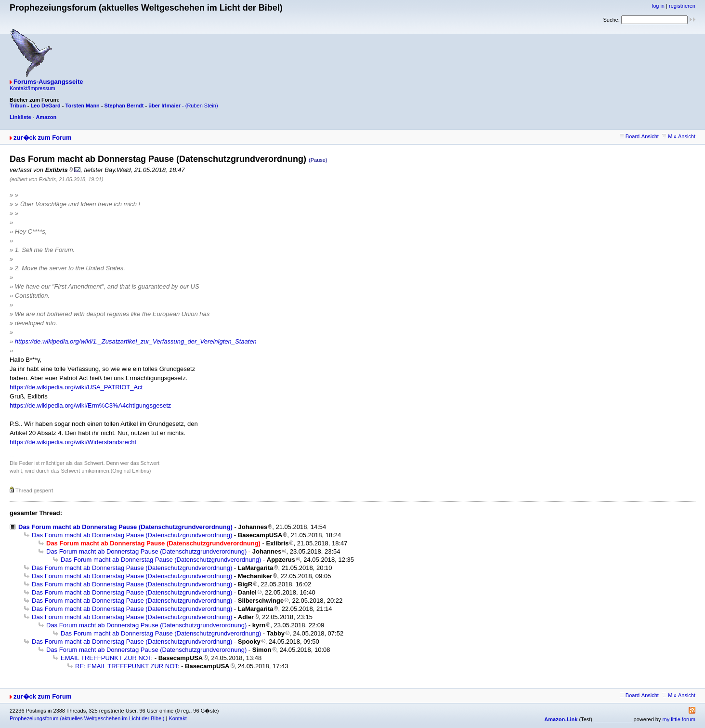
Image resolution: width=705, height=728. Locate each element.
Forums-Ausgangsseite (48, 82)
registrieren (682, 6)
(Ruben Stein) (202, 106)
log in (658, 6)
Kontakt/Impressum (33, 88)
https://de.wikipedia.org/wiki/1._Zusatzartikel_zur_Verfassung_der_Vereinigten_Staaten (136, 341)
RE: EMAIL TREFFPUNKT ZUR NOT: (127, 666)
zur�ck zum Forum (43, 138)
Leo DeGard (45, 106)
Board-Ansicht (639, 136)
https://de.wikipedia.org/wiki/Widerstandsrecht (73, 442)
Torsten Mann (83, 106)
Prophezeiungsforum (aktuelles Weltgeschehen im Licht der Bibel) (87, 718)
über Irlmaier (164, 106)
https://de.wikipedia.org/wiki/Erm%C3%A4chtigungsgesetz (90, 405)
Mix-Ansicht (679, 136)
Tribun (18, 106)
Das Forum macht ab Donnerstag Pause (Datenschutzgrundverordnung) (125, 527)
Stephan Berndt (124, 106)
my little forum (679, 719)
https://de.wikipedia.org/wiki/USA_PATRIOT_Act (76, 387)
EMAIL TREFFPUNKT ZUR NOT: (107, 658)
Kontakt (177, 718)
